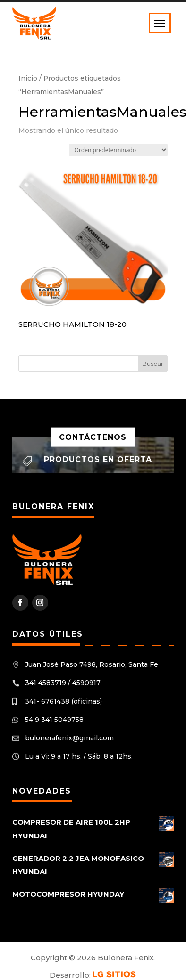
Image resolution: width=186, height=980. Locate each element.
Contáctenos (93, 437)
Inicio (28, 78)
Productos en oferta (98, 459)
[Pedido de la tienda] (118, 150)
